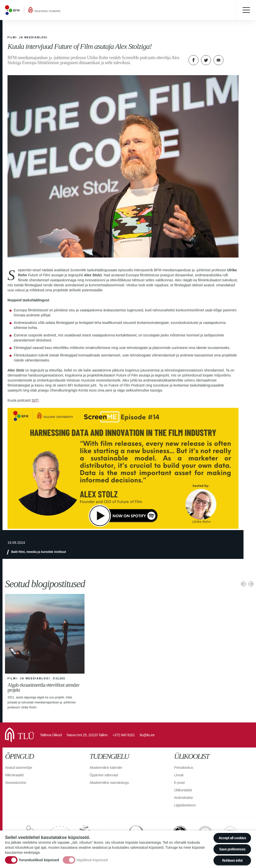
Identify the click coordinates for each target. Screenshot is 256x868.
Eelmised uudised (243, 584)
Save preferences (232, 849)
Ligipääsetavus (185, 805)
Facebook (193, 60)
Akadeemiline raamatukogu (109, 783)
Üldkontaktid (183, 790)
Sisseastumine (16, 783)
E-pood (179, 783)
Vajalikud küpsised (92, 860)
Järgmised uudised (251, 584)
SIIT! (35, 400)
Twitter (206, 60)
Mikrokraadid (14, 775)
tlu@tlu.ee (147, 735)
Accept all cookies (232, 838)
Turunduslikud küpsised (39, 860)
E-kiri (218, 60)
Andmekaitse (183, 798)
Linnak (179, 775)
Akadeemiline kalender (106, 768)
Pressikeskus (183, 768)
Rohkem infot (232, 860)
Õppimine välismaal (104, 775)
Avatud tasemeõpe (19, 768)
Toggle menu (246, 10)
